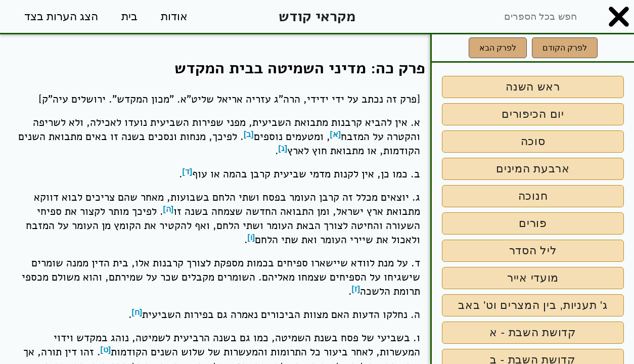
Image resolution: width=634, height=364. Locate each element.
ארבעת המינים (533, 169)
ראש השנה (533, 87)
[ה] (169, 209)
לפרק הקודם (565, 48)
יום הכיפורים (533, 114)
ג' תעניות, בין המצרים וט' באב (533, 305)
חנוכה (533, 196)
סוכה (533, 141)
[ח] (137, 312)
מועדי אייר (533, 278)
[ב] (249, 134)
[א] (336, 134)
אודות (174, 16)
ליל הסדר (533, 251)
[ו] (252, 237)
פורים (533, 223)
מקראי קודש (317, 16)
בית (129, 16)
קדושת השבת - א (533, 332)
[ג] (283, 148)
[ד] (188, 172)
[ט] (106, 350)
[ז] (356, 289)
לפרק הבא (498, 48)
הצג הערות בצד (61, 16)
